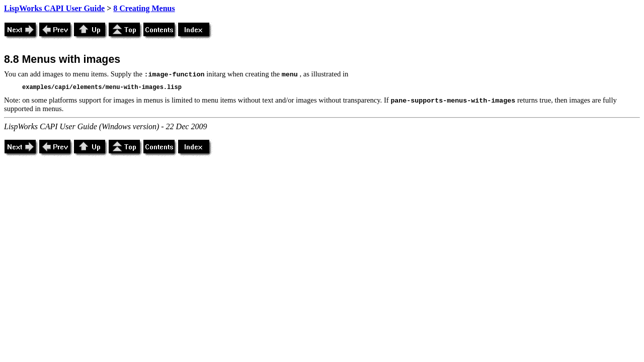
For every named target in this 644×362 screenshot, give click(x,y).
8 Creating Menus (144, 8)
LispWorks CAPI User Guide (54, 8)
